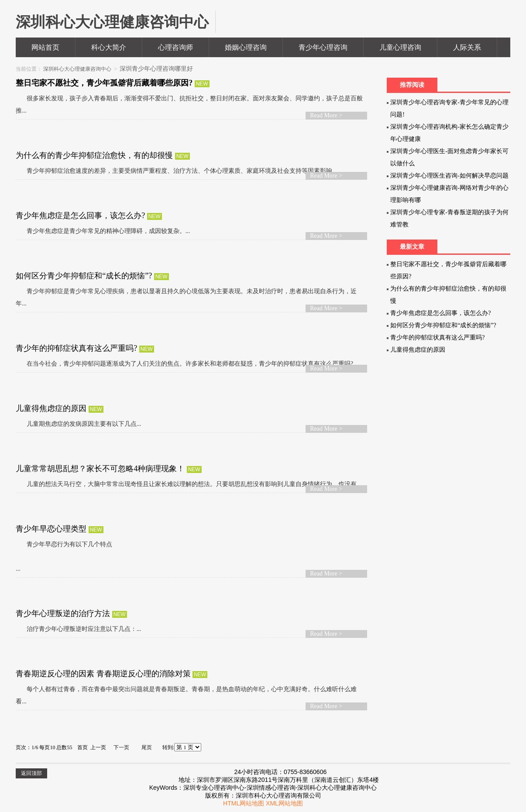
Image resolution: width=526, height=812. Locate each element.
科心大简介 (109, 47)
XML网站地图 (284, 803)
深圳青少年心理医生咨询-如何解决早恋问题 (449, 176)
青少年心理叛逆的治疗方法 (64, 613)
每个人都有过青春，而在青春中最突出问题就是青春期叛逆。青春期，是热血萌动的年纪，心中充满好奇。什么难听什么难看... (186, 695)
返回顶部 (31, 773)
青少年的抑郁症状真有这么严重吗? (77, 348)
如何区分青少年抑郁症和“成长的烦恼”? (85, 276)
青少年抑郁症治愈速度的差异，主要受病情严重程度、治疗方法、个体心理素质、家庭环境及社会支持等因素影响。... (179, 171)
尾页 (147, 747)
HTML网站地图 (244, 803)
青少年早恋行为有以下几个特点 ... (64, 557)
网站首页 (45, 47)
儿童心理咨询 (400, 47)
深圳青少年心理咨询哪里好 (156, 69)
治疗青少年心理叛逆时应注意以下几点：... (78, 629)
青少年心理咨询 (323, 47)
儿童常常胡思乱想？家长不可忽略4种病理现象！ (101, 469)
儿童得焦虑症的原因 (52, 408)
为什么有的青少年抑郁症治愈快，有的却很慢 (95, 155)
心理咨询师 (175, 47)
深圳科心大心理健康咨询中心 (77, 69)
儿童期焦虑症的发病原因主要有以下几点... (78, 424)
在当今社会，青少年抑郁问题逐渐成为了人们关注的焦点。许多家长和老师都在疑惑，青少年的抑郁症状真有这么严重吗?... (187, 364)
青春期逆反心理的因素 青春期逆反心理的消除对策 (104, 674)
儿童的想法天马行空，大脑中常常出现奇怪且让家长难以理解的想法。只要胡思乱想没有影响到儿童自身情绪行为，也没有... (188, 484)
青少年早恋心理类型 (52, 529)
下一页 (121, 747)
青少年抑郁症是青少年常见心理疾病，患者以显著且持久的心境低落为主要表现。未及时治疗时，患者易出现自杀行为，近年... (186, 297)
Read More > (326, 115)
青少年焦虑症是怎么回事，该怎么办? (81, 216)
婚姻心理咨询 (246, 47)
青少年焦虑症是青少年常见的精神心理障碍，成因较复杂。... (103, 231)
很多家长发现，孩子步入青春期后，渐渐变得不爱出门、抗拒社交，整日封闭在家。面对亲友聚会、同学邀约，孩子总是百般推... (189, 104)
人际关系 (467, 47)
